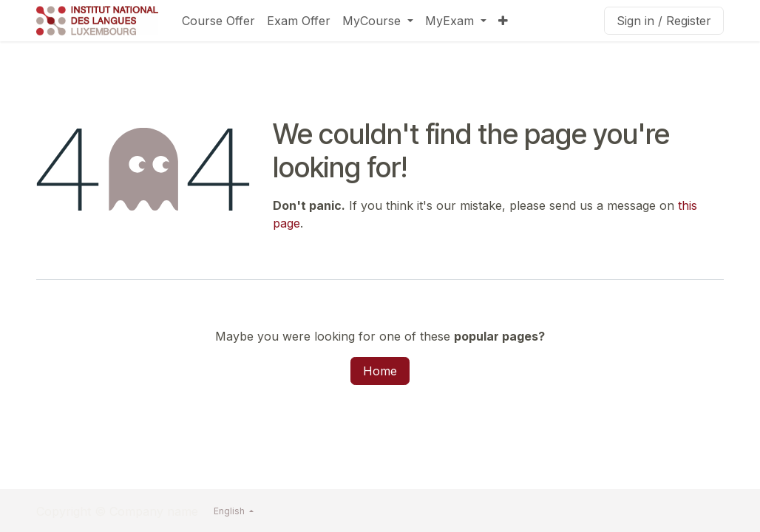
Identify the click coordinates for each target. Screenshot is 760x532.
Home (380, 371)
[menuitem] (218, 21)
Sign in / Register (664, 21)
